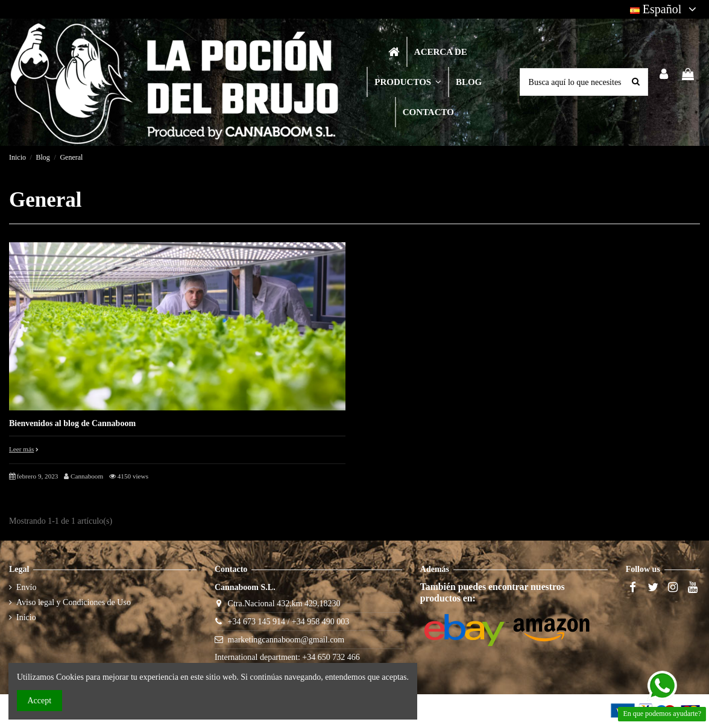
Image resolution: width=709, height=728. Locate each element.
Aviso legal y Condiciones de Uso (74, 602)
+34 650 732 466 (331, 657)
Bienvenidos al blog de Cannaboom (72, 423)
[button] (407, 82)
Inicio (26, 617)
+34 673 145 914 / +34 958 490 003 (289, 622)
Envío (26, 587)
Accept (40, 701)
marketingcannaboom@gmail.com (286, 640)
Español (665, 9)
